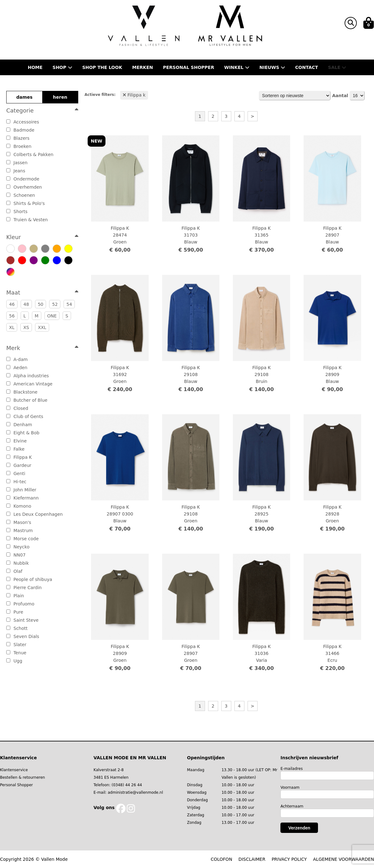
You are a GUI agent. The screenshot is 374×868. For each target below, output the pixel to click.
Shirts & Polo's (26, 203)
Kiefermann (23, 498)
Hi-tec (16, 482)
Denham (19, 425)
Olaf (14, 571)
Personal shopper (189, 67)
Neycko (18, 547)
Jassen (17, 163)
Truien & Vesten (27, 220)
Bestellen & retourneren (23, 777)
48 (26, 304)
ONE (52, 316)
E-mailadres (292, 769)
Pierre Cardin (24, 588)
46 (12, 304)
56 (12, 316)
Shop (62, 67)
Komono (19, 506)
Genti (16, 473)
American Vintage (29, 384)
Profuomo (20, 604)
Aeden (17, 368)
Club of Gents (25, 416)
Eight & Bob (23, 433)
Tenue (16, 653)
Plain (15, 596)
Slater (16, 645)
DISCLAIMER (252, 859)
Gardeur (19, 465)
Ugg (14, 661)
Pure (15, 612)
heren (60, 97)
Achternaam (292, 806)
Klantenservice (14, 770)
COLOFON (221, 859)
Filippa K (19, 457)
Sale (337, 67)
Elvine (16, 441)
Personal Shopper (16, 785)
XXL (42, 327)
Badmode (20, 130)
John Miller (21, 490)
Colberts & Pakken (30, 154)
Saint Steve (22, 620)
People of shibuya (29, 579)
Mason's (19, 522)
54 (69, 304)
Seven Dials (23, 636)
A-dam (17, 359)
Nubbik (18, 563)
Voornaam (290, 787)
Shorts (17, 212)
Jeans (16, 171)
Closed (17, 408)
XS (26, 327)
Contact (307, 67)
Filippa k (134, 95)
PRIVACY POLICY (289, 859)
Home (35, 67)
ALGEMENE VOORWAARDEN (343, 859)
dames (24, 97)
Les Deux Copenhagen (34, 514)
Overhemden (24, 187)
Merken (142, 67)
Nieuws (272, 67)
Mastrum (20, 531)
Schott (17, 628)
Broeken (19, 146)
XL (12, 327)
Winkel (237, 67)
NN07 (16, 555)
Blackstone (22, 392)
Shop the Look (102, 67)
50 (41, 304)
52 (55, 304)
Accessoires (23, 122)
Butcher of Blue (27, 400)
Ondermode (23, 179)
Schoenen (21, 195)
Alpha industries (28, 376)
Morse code (23, 539)
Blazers (18, 138)
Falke (15, 449)
